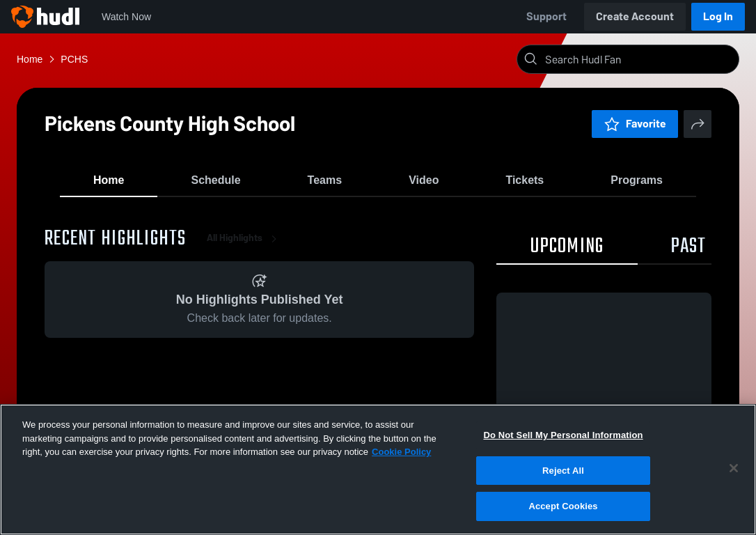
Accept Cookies (563, 506)
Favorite (635, 124)
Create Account (635, 16)
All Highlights (244, 250)
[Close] (734, 468)
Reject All (563, 471)
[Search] (639, 59)
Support (546, 16)
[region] (378, 470)
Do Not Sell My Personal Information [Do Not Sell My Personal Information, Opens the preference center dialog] (563, 435)
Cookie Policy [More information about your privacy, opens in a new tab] (401, 452)
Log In (718, 16)
